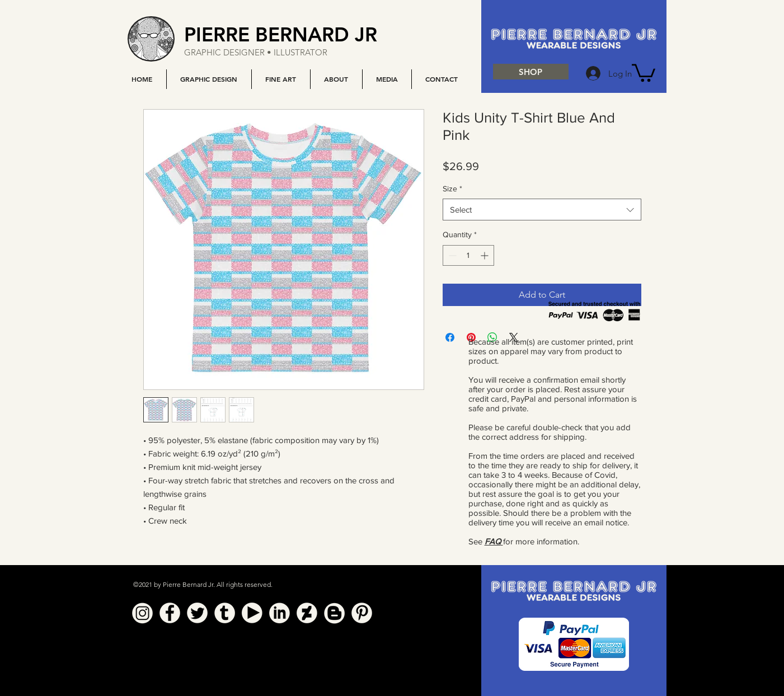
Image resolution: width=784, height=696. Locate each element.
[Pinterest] (362, 613)
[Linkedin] (280, 613)
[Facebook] (170, 613)
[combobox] (542, 210)
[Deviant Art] (307, 613)
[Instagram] (142, 613)
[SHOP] (531, 72)
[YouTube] (252, 613)
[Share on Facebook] (450, 337)
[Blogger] (334, 613)
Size (452, 189)
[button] (209, 79)
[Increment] (485, 255)
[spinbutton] (468, 255)
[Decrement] (451, 255)
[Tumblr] (225, 613)
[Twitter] (197, 613)
